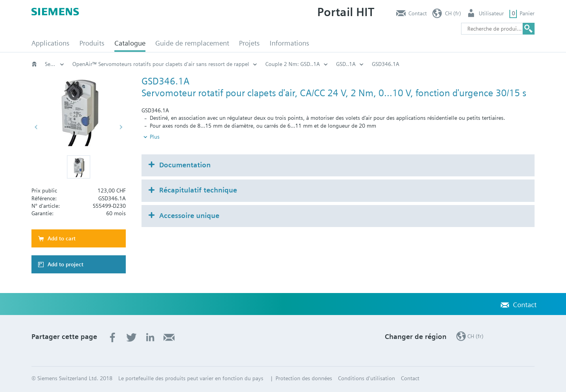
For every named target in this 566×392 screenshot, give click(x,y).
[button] (79, 167)
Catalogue (130, 43)
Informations (289, 43)
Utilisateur (491, 13)
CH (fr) (453, 13)
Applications (51, 43)
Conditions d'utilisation (367, 378)
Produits (92, 43)
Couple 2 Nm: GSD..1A (397, 64)
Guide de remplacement (192, 43)
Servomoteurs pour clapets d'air (55, 64)
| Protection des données (301, 378)
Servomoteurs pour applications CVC (117, 64)
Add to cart (62, 238)
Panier (527, 13)
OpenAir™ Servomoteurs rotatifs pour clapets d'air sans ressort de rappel (265, 64)
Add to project (65, 264)
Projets (249, 43)
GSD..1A (450, 64)
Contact (418, 13)
